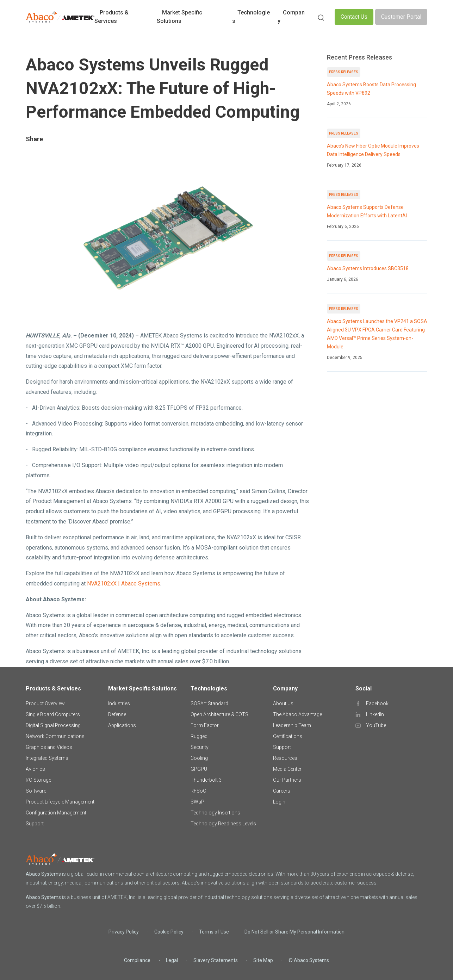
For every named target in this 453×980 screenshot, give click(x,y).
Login (279, 802)
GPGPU (199, 769)
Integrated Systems (47, 758)
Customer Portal (401, 17)
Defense (117, 714)
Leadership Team (292, 725)
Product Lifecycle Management (60, 802)
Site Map (263, 960)
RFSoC (198, 791)
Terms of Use (214, 932)
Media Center (287, 769)
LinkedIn (375, 714)
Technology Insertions (215, 813)
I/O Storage (38, 780)
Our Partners (287, 780)
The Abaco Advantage (297, 714)
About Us (283, 703)
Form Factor (205, 725)
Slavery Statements (216, 960)
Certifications (288, 736)
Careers (282, 791)
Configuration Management (56, 813)
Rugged (199, 736)
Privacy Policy (124, 932)
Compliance (137, 960)
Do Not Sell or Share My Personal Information (294, 932)
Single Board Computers (53, 714)
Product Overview (45, 703)
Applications (122, 725)
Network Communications (55, 736)
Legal (172, 960)
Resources (285, 758)
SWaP (197, 802)
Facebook (377, 703)
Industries (119, 703)
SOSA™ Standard (209, 703)
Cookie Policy (169, 932)
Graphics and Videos (49, 747)
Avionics (35, 769)
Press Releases (344, 72)
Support (35, 824)
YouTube (376, 725)
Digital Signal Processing (53, 725)
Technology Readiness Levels (223, 824)
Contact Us (354, 17)
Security (200, 747)
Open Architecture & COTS (219, 714)
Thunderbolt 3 (206, 780)
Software (36, 791)
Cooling (199, 758)
